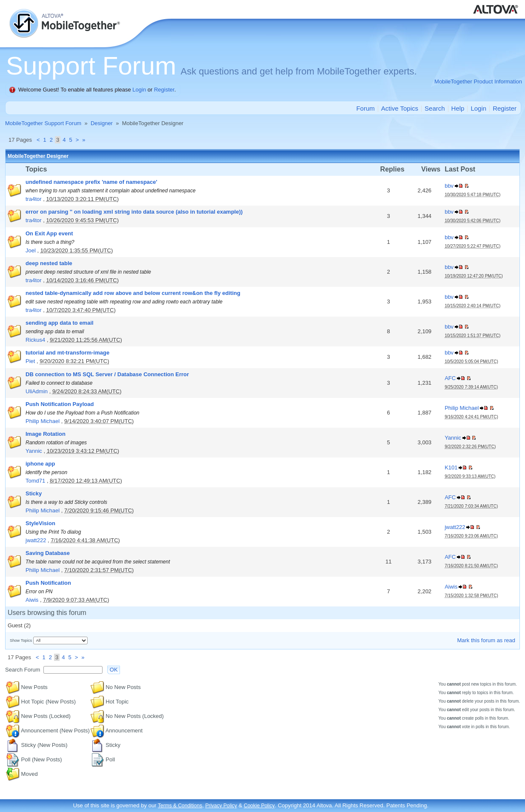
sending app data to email (60, 323)
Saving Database (48, 553)
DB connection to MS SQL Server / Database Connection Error (107, 374)
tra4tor (34, 199)
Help (458, 108)
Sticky (34, 493)
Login (139, 90)
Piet (30, 361)
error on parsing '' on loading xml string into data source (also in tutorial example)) (134, 212)
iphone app (40, 464)
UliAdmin (37, 391)
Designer (102, 123)
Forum (365, 108)
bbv (449, 186)
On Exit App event (49, 233)
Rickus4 (35, 340)
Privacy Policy (221, 806)
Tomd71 (35, 481)
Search (435, 108)
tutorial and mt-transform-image (67, 353)
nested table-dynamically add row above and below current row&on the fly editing (133, 293)
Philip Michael (43, 421)
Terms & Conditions (180, 806)
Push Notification (48, 583)
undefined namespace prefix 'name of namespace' (91, 182)
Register (164, 90)
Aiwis (32, 600)
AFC (450, 378)
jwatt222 (36, 540)
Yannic (34, 451)
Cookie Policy (259, 806)
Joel (31, 250)
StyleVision (40, 523)
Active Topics (400, 108)
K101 (451, 467)
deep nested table (49, 263)
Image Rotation (46, 434)
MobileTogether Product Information (478, 81)
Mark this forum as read (486, 640)
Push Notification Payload (60, 404)
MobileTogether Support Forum (43, 123)
